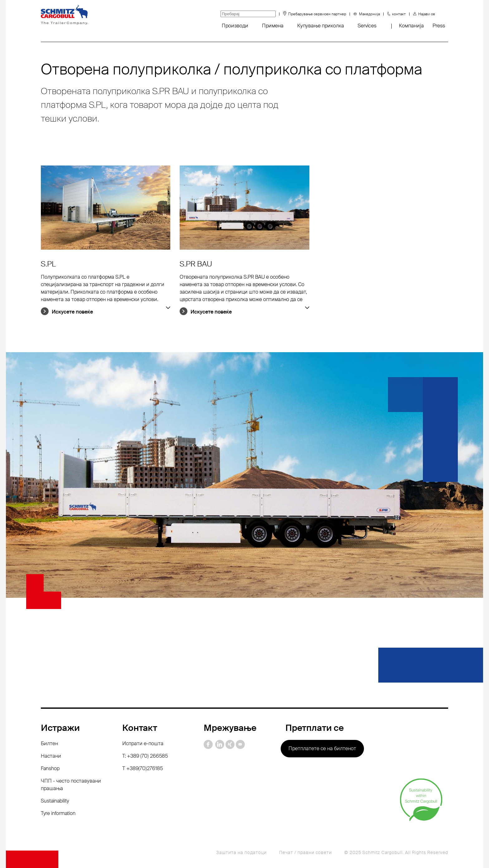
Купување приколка (321, 26)
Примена (273, 26)
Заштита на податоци (241, 852)
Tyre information (58, 813)
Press (439, 26)
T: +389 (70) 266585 (145, 756)
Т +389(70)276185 (143, 768)
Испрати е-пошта (143, 743)
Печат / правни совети (305, 852)
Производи (235, 26)
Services (367, 26)
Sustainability (55, 801)
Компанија (411, 26)
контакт (399, 14)
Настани (51, 756)
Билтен (49, 743)
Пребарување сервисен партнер (317, 14)
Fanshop (50, 768)
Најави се (427, 14)
